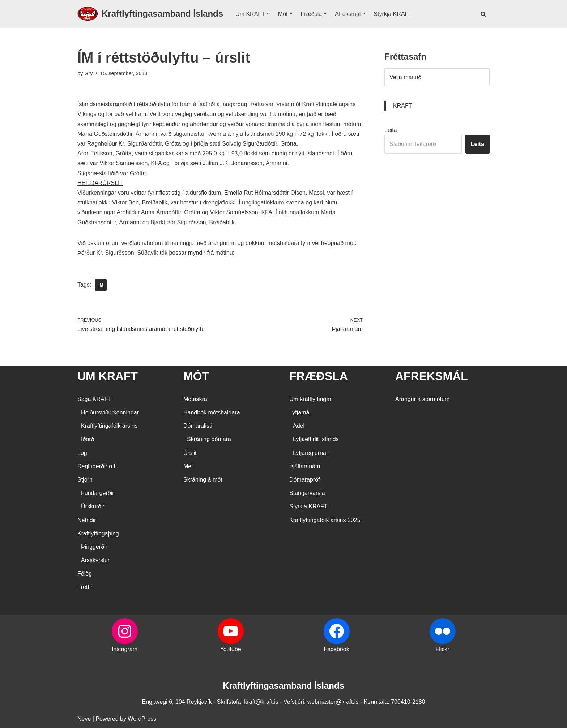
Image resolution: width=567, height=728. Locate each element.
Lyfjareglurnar (310, 453)
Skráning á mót (203, 480)
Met (188, 466)
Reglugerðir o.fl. (98, 466)
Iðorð (88, 439)
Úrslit (190, 453)
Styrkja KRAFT (393, 14)
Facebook (336, 649)
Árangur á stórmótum (422, 399)
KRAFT (402, 106)
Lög (82, 453)
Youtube (230, 649)
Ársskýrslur (95, 560)
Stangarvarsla (307, 493)
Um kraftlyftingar (310, 399)
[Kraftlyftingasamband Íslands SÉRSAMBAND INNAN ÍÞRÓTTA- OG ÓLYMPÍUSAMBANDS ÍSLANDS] (150, 14)
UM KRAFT (108, 376)
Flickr (442, 649)
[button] (268, 14)
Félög (85, 574)
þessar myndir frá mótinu (201, 253)
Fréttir (85, 587)
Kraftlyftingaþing (98, 533)
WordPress (142, 719)
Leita (391, 130)
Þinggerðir (94, 547)
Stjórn (85, 480)
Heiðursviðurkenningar (110, 412)
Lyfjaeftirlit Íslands (316, 439)
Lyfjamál (300, 412)
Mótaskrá (195, 399)
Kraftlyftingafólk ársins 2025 (325, 520)
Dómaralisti (198, 426)
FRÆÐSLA (319, 376)
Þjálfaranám (305, 466)
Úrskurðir (93, 506)
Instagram (125, 649)
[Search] (483, 14)
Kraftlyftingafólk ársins (109, 426)
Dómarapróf (304, 480)
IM (101, 285)
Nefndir (87, 520)
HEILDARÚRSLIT (100, 183)
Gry (88, 73)
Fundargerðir (98, 493)
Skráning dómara (209, 439)
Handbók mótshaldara (212, 412)
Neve (84, 719)
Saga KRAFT (94, 399)
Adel (299, 426)
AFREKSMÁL (432, 376)
